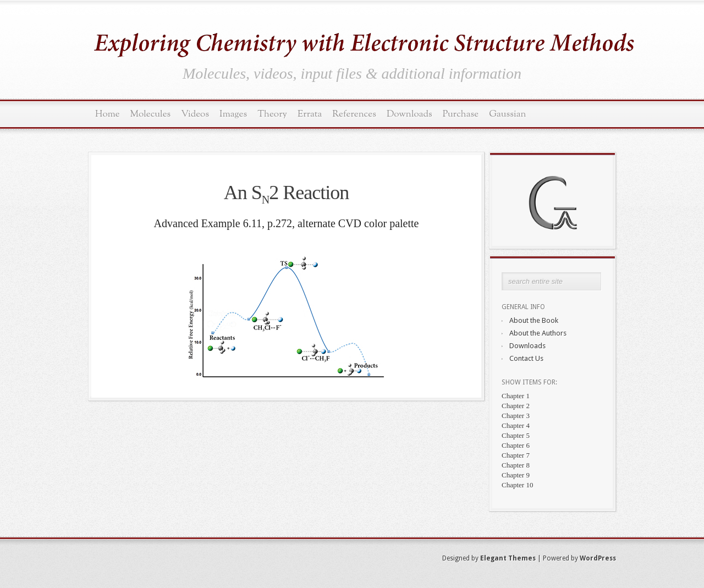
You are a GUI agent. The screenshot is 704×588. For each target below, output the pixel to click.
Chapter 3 (516, 416)
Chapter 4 (516, 425)
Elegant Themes (508, 558)
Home (108, 114)
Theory (272, 114)
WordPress (598, 558)
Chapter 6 (516, 445)
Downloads (409, 114)
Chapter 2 (516, 406)
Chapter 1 (516, 396)
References (354, 114)
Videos (195, 114)
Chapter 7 (516, 455)
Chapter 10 (517, 485)
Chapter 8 (516, 465)
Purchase (461, 114)
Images (233, 114)
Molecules (151, 114)
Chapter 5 (516, 435)
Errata (310, 114)
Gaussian (507, 114)
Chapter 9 (516, 475)
